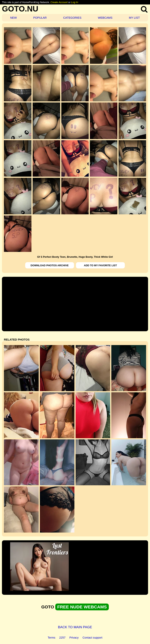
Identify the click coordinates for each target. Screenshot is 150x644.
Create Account (59, 2)
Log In (75, 2)
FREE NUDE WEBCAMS (82, 607)
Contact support (92, 638)
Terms (51, 638)
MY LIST (134, 18)
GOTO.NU (20, 9)
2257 (62, 638)
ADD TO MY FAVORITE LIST (100, 265)
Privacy (74, 638)
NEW (13, 18)
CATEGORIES (72, 18)
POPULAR (40, 18)
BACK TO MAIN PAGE (75, 627)
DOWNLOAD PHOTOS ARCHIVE (50, 265)
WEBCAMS (105, 18)
